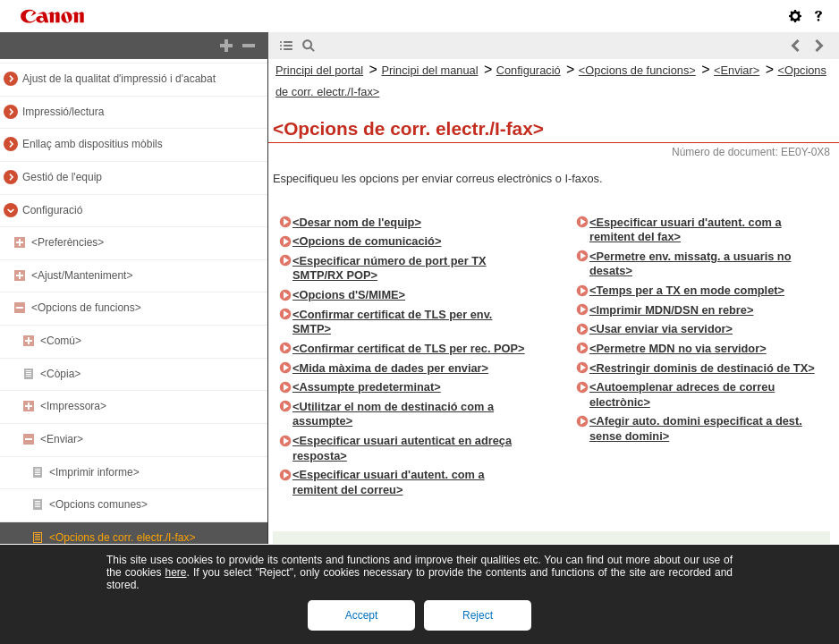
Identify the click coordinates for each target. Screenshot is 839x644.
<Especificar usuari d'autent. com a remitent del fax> (686, 230)
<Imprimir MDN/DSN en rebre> (671, 310)
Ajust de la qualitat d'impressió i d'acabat (119, 79)
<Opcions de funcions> (86, 308)
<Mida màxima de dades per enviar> (390, 368)
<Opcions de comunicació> (367, 241)
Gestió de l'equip (62, 177)
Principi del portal (319, 70)
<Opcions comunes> (98, 504)
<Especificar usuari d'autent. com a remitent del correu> (389, 482)
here (175, 572)
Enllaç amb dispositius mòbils (93, 144)
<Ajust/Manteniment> (82, 275)
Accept (362, 615)
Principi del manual (429, 70)
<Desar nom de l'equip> (357, 222)
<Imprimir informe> (94, 472)
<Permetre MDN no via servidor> (678, 348)
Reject (478, 615)
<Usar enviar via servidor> (661, 329)
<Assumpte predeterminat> (367, 387)
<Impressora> (73, 406)
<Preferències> (68, 242)
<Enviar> (62, 439)
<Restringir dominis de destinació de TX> (702, 368)
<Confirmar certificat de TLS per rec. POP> (409, 348)
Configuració (52, 210)
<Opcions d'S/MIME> (349, 295)
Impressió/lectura (63, 112)
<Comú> (61, 341)
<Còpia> (60, 374)
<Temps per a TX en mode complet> (687, 290)
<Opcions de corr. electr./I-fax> (122, 538)
